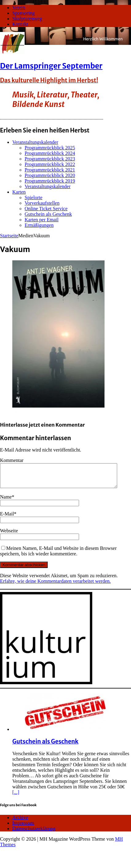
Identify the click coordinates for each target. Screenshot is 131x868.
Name (6, 501)
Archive (20, 822)
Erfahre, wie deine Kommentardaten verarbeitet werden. (55, 586)
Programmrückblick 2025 (50, 148)
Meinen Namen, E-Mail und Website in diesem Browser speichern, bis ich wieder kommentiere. (58, 556)
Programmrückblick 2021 (50, 170)
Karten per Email (42, 220)
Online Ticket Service (46, 209)
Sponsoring (24, 13)
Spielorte (34, 197)
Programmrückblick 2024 (50, 153)
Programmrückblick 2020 (50, 175)
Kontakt (20, 24)
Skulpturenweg (27, 19)
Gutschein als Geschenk (48, 214)
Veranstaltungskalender (35, 142)
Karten (19, 192)
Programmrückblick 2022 (50, 164)
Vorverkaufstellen (42, 203)
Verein (19, 8)
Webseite (9, 535)
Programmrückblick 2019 (50, 181)
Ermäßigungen (39, 225)
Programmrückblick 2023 (50, 159)
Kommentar (12, 460)
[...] (16, 797)
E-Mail (7, 518)
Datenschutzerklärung (34, 833)
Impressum (23, 828)
